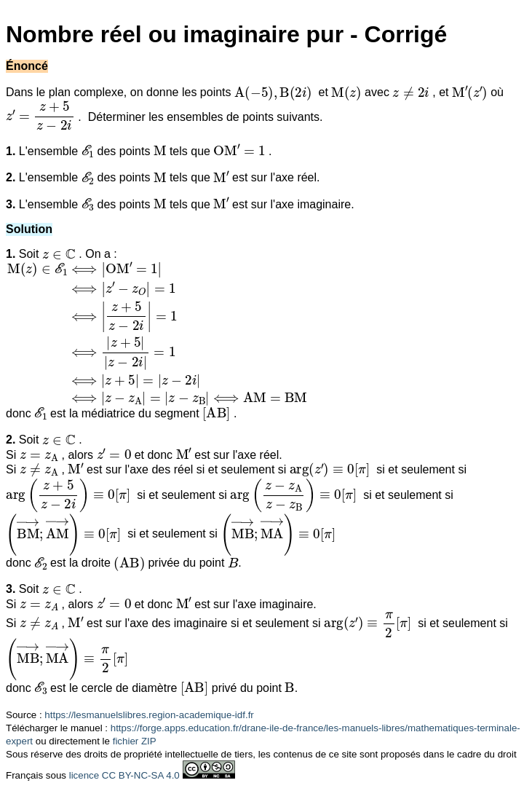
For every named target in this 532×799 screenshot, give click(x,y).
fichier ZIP (135, 741)
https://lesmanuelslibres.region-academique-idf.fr (149, 715)
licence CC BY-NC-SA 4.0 (124, 775)
